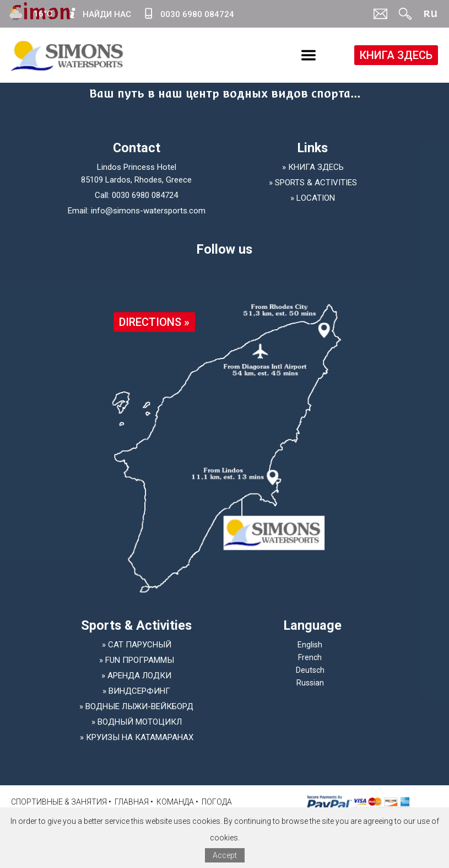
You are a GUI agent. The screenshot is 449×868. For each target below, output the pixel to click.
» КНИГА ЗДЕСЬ (313, 167)
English (310, 645)
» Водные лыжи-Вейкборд (136, 706)
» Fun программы (137, 660)
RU (430, 14)
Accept (225, 855)
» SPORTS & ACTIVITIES (313, 183)
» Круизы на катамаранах (137, 737)
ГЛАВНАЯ (132, 802)
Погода (217, 802)
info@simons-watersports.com (148, 211)
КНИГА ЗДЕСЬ (396, 55)
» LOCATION (313, 198)
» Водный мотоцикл (137, 722)
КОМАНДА (175, 802)
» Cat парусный (137, 645)
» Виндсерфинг (136, 691)
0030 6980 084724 (145, 195)
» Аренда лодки (136, 676)
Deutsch (310, 670)
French (310, 657)
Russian (310, 683)
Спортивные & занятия (59, 802)
